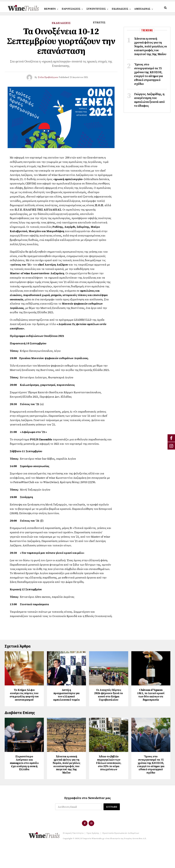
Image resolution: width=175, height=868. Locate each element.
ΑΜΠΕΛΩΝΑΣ (142, 9)
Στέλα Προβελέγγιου (48, 77)
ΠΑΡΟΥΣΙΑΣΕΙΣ (71, 9)
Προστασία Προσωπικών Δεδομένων (121, 855)
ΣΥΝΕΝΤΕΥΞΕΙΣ (96, 9)
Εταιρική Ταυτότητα (73, 855)
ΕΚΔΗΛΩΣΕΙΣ (120, 9)
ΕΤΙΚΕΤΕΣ (99, 23)
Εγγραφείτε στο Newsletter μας (88, 820)
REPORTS (50, 9)
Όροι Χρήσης (93, 855)
